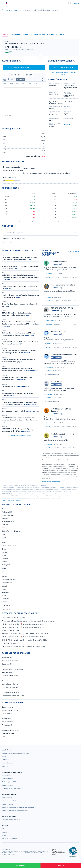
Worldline (5, 602)
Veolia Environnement (9, 546)
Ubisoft (4, 586)
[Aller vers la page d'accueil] (6, 3)
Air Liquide (6, 592)
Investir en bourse (8, 733)
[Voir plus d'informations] (25, 161)
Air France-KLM (7, 512)
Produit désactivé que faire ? (62, 434)
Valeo (4, 568)
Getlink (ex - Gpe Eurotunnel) (12, 531)
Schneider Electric (8, 522)
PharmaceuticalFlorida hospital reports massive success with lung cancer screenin (29, 621)
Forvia (4, 555)
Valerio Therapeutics (9, 580)
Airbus (4, 589)
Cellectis (5, 525)
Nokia (4, 543)
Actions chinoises (60, 262)
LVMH (4, 534)
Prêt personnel (7, 725)
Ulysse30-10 (50, 320)
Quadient (5, 559)
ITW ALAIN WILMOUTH (10, 643)
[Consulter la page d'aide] (71, 3)
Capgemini (6, 599)
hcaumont (49, 423)
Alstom (4, 552)
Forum (61, 34)
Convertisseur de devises (10, 681)
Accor (4, 596)
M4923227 (50, 274)
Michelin (5, 518)
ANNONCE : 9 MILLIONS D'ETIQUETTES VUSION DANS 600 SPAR (25, 634)
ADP (4, 571)
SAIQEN (48, 278)
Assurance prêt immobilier (11, 730)
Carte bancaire (7, 713)
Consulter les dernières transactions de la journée (64, 73)
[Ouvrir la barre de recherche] (69, 3)
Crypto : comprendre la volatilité (13, 411)
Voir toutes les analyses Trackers (20, 435)
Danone (5, 528)
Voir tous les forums (73, 251)
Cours (5, 34)
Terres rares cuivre (58, 332)
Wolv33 (49, 297)
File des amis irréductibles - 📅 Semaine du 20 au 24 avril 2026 (23, 624)
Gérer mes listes (8, 243)
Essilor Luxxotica (8, 515)
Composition (40, 34)
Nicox (4, 537)
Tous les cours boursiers (10, 661)
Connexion (76, 3)
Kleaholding (6, 605)
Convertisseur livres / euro (11, 693)
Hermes (5, 576)
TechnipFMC (6, 565)
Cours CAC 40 (7, 664)
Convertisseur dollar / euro (11, 684)
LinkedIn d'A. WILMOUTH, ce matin (14, 618)
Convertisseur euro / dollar (11, 687)
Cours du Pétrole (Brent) (10, 676)
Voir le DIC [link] (67, 124)
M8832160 (48, 371)
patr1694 (49, 344)
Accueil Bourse (7, 658)
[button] (2, 3)
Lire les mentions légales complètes (52, 481)
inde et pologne (57, 382)
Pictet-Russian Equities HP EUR (64, 355)
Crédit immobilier (8, 722)
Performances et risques (21, 34)
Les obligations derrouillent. (64, 285)
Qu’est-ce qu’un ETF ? (10, 386)
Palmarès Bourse (8, 672)
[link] (15, 753)
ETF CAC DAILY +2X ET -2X (62, 308)
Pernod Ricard (7, 583)
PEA (4, 737)
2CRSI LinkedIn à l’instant (11, 630)
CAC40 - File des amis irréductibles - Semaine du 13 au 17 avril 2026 (25, 640)
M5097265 (50, 394)
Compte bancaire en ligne (11, 710)
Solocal (5, 562)
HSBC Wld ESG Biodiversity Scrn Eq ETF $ (25, 43)
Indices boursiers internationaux (13, 669)
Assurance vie (7, 719)
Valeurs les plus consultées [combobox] (14, 233)
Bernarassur (50, 367)
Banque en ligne (7, 707)
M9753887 (50, 444)
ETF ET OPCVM (56, 264)
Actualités (52, 34)
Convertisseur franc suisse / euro (13, 696)
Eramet (4, 549)
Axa (3, 509)
